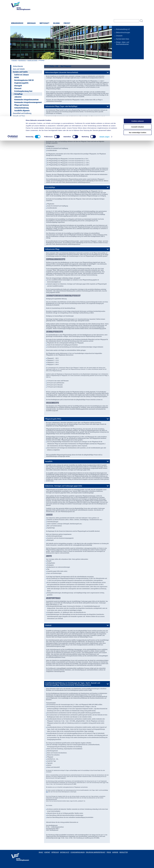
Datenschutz (65, 852)
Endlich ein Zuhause (22, 75)
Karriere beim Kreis (123, 39)
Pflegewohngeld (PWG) (53, 419)
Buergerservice (22, 60)
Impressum (55, 852)
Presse (109, 852)
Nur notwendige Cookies (138, 16)
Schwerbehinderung (21, 108)
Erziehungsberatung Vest (23, 91)
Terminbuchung (18, 130)
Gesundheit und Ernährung (22, 113)
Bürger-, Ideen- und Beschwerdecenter (123, 43)
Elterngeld (18, 86)
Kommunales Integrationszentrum (26, 100)
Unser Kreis (17, 124)
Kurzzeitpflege (50, 187)
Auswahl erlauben (138, 11)
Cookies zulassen (138, 5)
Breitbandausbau (19, 127)
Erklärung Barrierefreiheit (96, 852)
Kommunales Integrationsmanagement (28, 102)
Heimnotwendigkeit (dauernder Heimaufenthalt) (62, 72)
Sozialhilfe (49, 461)
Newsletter (124, 852)
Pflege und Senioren (22, 105)
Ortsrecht (119, 36)
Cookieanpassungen (77, 852)
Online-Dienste (18, 66)
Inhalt (41, 852)
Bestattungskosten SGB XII (24, 80)
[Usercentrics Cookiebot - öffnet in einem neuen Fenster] (13, 21)
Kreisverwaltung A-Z (123, 29)
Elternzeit (18, 88)
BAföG (17, 77)
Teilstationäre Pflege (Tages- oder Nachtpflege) (61, 106)
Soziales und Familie (32, 60)
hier (47, 792)
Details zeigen (104, 21)
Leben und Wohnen (20, 119)
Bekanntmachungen (123, 33)
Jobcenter (18, 97)
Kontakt (47, 852)
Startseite (15, 60)
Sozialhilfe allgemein (22, 111)
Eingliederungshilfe (21, 83)
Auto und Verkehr (19, 69)
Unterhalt (48, 625)
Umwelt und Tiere (19, 116)
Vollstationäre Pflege (52, 249)
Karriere (115, 852)
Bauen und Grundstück (21, 122)
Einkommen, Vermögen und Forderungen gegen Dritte (64, 486)
